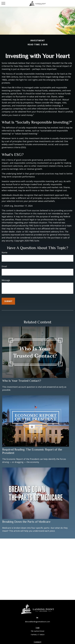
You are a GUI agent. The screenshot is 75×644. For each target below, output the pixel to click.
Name (5, 252)
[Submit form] (8, 301)
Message (6, 280)
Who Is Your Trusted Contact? (22, 381)
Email (4, 266)
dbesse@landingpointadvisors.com (37, 622)
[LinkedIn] (37, 617)
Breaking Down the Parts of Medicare (26, 522)
